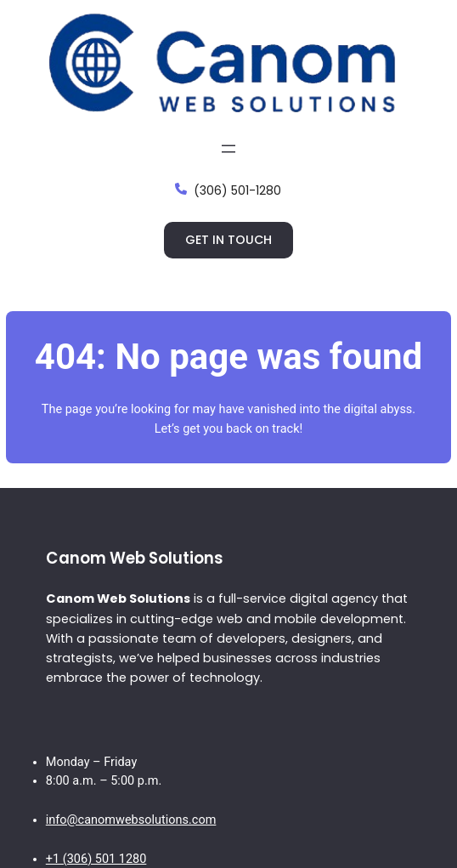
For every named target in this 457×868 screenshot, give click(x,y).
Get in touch (228, 240)
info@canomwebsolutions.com (131, 820)
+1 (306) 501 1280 (96, 859)
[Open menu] (228, 149)
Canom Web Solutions (135, 558)
